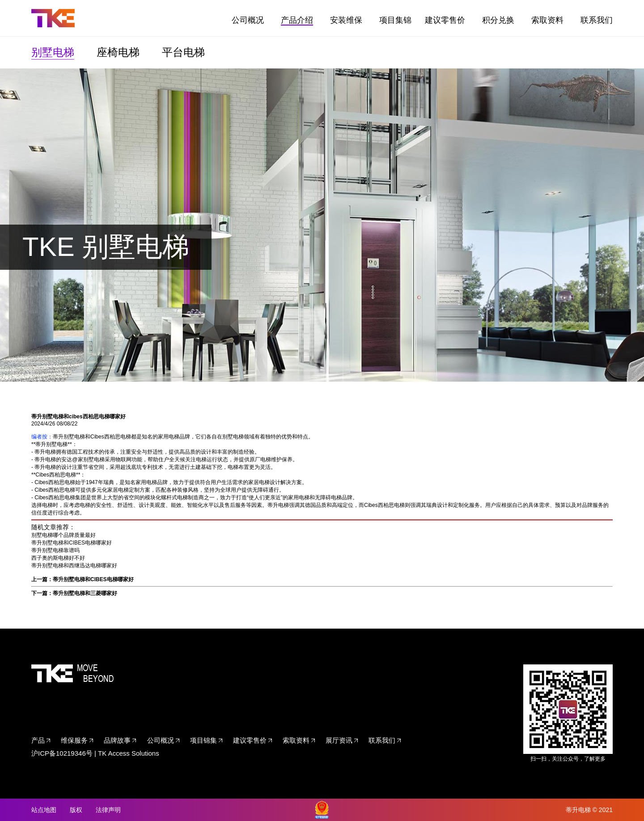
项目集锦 (395, 20)
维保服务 (74, 740)
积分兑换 (498, 20)
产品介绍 (297, 20)
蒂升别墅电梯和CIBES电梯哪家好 (72, 543)
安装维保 (346, 20)
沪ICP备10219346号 (62, 753)
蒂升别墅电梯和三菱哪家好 (85, 593)
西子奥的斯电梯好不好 (58, 558)
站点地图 (44, 810)
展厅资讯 (339, 740)
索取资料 (547, 20)
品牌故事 (117, 740)
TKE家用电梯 (53, 18)
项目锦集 (203, 740)
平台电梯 (183, 52)
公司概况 (248, 20)
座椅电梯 (118, 52)
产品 (38, 740)
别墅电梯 (53, 52)
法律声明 (108, 810)
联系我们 (597, 20)
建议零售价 (445, 20)
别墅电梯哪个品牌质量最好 (64, 535)
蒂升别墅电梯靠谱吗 (55, 550)
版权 (76, 810)
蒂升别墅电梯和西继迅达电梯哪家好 (74, 566)
